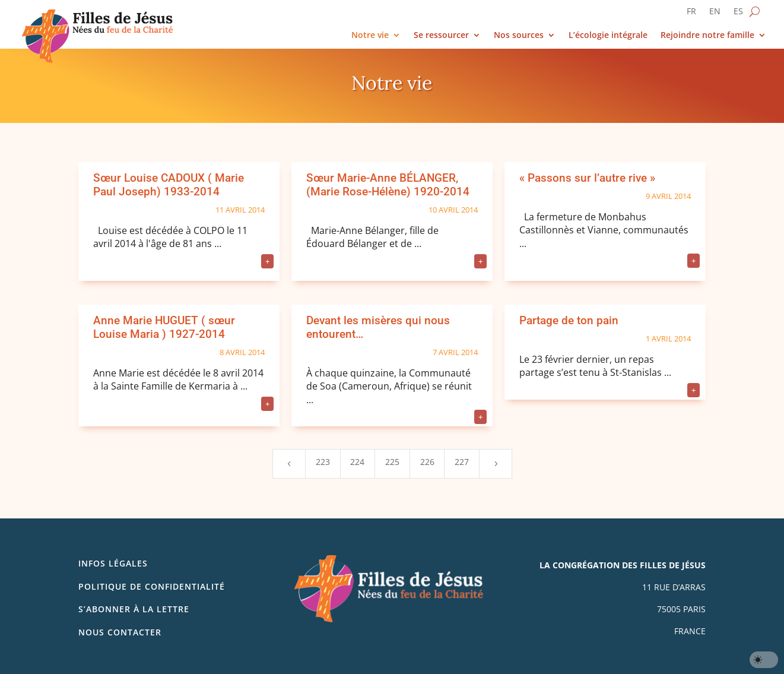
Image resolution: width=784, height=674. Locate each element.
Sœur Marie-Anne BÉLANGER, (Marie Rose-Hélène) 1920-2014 (388, 185)
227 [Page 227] (462, 462)
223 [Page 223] (323, 462)
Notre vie (370, 35)
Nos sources (519, 35)
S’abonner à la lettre (134, 609)
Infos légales (113, 563)
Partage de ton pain (569, 320)
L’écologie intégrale (608, 35)
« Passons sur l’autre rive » (587, 178)
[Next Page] (496, 464)
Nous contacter (120, 632)
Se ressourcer (441, 35)
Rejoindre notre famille (707, 35)
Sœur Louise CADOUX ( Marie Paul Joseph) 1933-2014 (169, 185)
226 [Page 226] (427, 462)
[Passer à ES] (738, 14)
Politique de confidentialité (152, 586)
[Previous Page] (289, 464)
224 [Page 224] (357, 462)
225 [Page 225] (392, 462)
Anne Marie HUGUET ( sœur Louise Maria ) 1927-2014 (164, 327)
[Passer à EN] (715, 14)
